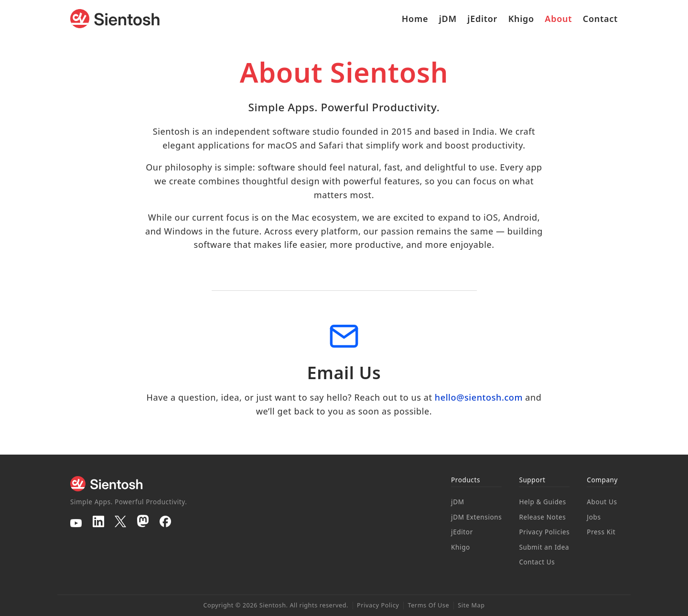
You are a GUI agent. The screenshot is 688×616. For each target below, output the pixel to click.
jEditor (482, 19)
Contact (600, 19)
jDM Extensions (476, 517)
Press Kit (601, 532)
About (558, 19)
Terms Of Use (428, 605)
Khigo (521, 19)
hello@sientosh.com (479, 397)
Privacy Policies (544, 532)
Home (415, 19)
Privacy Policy (378, 605)
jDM (448, 19)
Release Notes (542, 517)
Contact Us (537, 562)
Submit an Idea (544, 547)
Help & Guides (543, 502)
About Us (602, 502)
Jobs (594, 517)
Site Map (471, 605)
